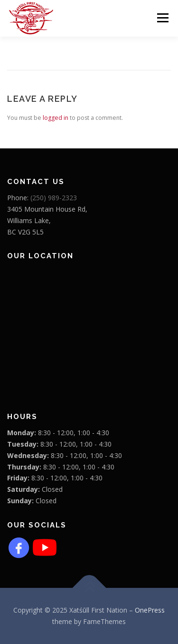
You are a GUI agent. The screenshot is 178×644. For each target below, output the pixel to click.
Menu (162, 18)
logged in (56, 118)
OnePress (150, 610)
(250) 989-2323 (54, 198)
